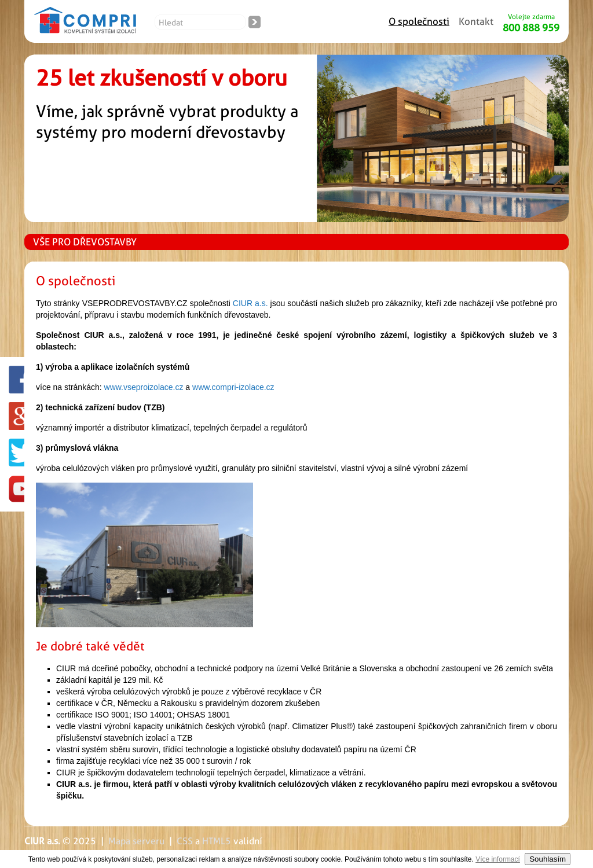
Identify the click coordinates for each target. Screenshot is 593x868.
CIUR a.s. (250, 303)
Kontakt (476, 21)
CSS (185, 841)
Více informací (498, 859)
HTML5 (217, 841)
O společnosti (419, 21)
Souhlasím (548, 859)
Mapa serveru (136, 841)
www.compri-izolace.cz (233, 387)
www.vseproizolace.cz (144, 387)
